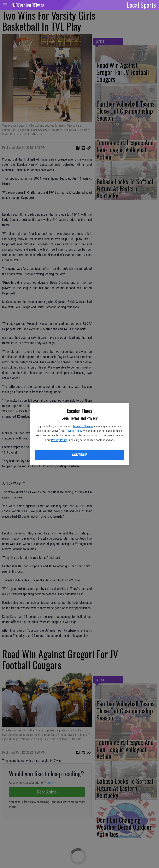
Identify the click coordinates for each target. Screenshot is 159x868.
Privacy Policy (74, 431)
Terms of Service (83, 426)
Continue (79, 455)
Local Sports (141, 5)
